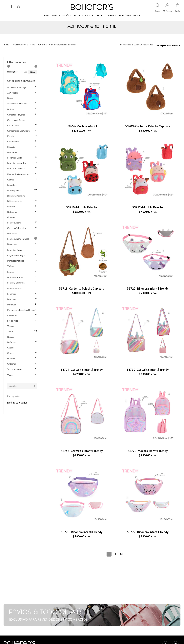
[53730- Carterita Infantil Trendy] (148, 332)
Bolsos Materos (15, 277)
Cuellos (11, 348)
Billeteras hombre (16, 196)
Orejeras (11, 364)
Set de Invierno (14, 369)
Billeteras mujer (15, 201)
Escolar (11, 136)
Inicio (6, 45)
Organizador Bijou (16, 255)
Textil (10, 331)
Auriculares (13, 93)
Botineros (12, 212)
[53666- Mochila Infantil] (82, 89)
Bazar (10, 98)
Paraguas (12, 305)
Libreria (11, 147)
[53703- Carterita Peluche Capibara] (148, 89)
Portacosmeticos (16, 261)
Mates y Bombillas (16, 283)
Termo (10, 326)
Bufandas (12, 342)
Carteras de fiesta (16, 120)
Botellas (11, 206)
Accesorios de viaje (17, 87)
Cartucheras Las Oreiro (19, 131)
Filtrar (33, 72)
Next (121, 554)
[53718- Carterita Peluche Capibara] (82, 251)
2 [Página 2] (115, 554)
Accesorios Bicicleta (17, 103)
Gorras (11, 180)
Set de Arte (13, 321)
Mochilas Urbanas (16, 168)
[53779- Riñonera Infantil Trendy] (148, 495)
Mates (10, 272)
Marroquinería (21, 45)
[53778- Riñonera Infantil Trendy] (82, 495)
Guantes (11, 217)
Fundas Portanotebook (19, 174)
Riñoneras (12, 315)
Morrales (12, 299)
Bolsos (11, 109)
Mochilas (12, 294)
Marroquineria (40, 45)
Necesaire (12, 244)
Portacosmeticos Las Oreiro (21, 310)
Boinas (11, 337)
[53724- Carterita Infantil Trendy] (82, 332)
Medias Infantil (15, 288)
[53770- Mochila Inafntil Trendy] (148, 414)
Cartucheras (13, 125)
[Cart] (177, 7)
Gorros (11, 353)
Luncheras (12, 152)
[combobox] (168, 46)
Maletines (12, 185)
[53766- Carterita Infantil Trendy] (82, 414)
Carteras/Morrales (16, 228)
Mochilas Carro (15, 158)
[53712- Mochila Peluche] (148, 170)
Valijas (10, 266)
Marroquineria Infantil (18, 239)
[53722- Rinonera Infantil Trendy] (148, 251)
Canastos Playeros (16, 115)
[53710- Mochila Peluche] (82, 170)
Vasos (10, 375)
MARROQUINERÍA (79, 642)
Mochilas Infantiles (17, 163)
